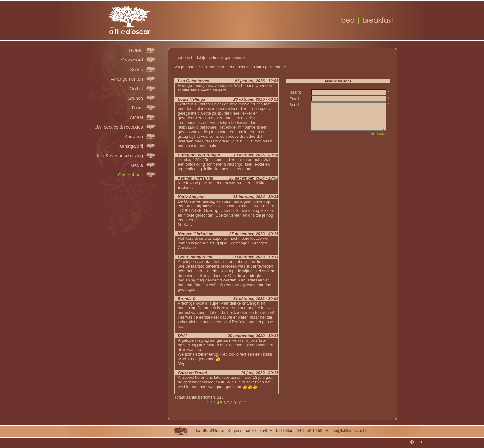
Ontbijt (136, 88)
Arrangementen (127, 79)
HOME (136, 50)
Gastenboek (130, 175)
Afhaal (136, 117)
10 (239, 403)
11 (245, 403)
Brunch (136, 98)
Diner (137, 108)
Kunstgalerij (131, 146)
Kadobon (134, 136)
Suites (136, 69)
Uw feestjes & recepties (119, 127)
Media (137, 165)
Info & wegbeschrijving (120, 155)
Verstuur (378, 134)
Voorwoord (132, 60)
